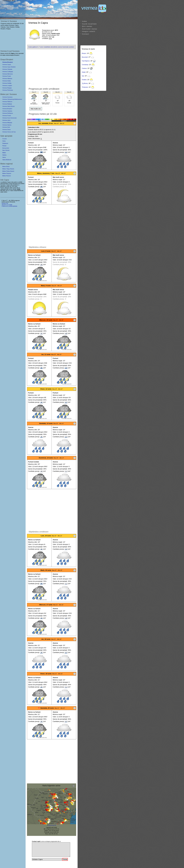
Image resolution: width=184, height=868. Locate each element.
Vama (4, 157)
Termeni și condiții (7, 205)
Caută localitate (89, 24)
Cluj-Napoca (86, 61)
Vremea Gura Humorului (9, 118)
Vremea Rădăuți (7, 104)
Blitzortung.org (52, 825)
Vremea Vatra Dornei (8, 106)
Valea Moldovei (7, 160)
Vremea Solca (6, 130)
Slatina (4, 155)
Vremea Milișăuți (7, 123)
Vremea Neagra (7, 88)
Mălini (4, 153)
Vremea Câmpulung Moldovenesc (12, 99)
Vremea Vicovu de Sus (9, 132)
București (85, 57)
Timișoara (85, 87)
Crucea (4, 139)
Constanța (85, 65)
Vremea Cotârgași (8, 72)
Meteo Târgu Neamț (8, 169)
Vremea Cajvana (7, 111)
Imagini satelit (89, 31)
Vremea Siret (6, 127)
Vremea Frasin (7, 76)
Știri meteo (87, 26)
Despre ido (5, 203)
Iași (83, 76)
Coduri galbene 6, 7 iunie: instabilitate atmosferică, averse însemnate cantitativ (51, 47)
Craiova (84, 68)
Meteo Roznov (7, 176)
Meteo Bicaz (6, 166)
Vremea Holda (7, 81)
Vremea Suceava (7, 97)
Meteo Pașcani (7, 173)
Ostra (4, 141)
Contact (86, 34)
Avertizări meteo (90, 29)
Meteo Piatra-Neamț (8, 171)
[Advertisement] (52, 68)
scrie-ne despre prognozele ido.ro (46, 841)
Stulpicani (5, 143)
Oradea (84, 80)
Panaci (4, 146)
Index (85, 21)
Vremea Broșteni (8, 62)
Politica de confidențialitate (9, 206)
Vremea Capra (7, 65)
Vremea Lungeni (7, 86)
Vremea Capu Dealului (9, 67)
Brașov (84, 53)
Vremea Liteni (6, 120)
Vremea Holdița (7, 83)
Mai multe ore (36, 109)
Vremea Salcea (7, 125)
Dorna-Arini (6, 148)
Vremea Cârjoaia (7, 69)
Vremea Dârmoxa (7, 74)
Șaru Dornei (6, 150)
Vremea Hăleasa (7, 78)
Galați (84, 72)
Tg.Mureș (85, 83)
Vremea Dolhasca (8, 113)
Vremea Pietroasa (8, 90)
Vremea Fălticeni (7, 102)
